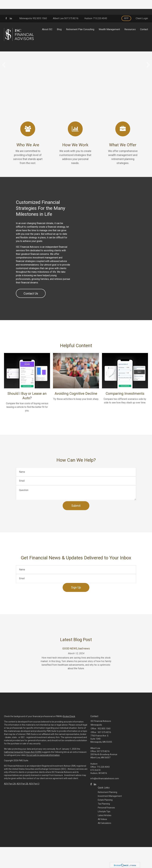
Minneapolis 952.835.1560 (33, 3)
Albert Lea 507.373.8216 (66, 3)
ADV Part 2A (10, 812)
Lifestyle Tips (104, 840)
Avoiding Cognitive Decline (76, 422)
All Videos (102, 848)
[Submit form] (76, 534)
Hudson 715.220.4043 (96, 3)
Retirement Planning (107, 821)
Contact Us (31, 322)
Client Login (142, 3)
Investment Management (110, 824)
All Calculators (104, 851)
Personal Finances (106, 836)
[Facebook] (91, 813)
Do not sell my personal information (43, 784)
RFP (126, 3)
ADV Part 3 (34, 812)
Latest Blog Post (76, 668)
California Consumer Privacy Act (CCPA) (23, 780)
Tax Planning (104, 832)
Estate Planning (105, 828)
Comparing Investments (125, 422)
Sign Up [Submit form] (76, 616)
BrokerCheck (69, 745)
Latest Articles (105, 844)
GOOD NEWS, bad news (76, 677)
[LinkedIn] (95, 813)
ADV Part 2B (22, 812)
